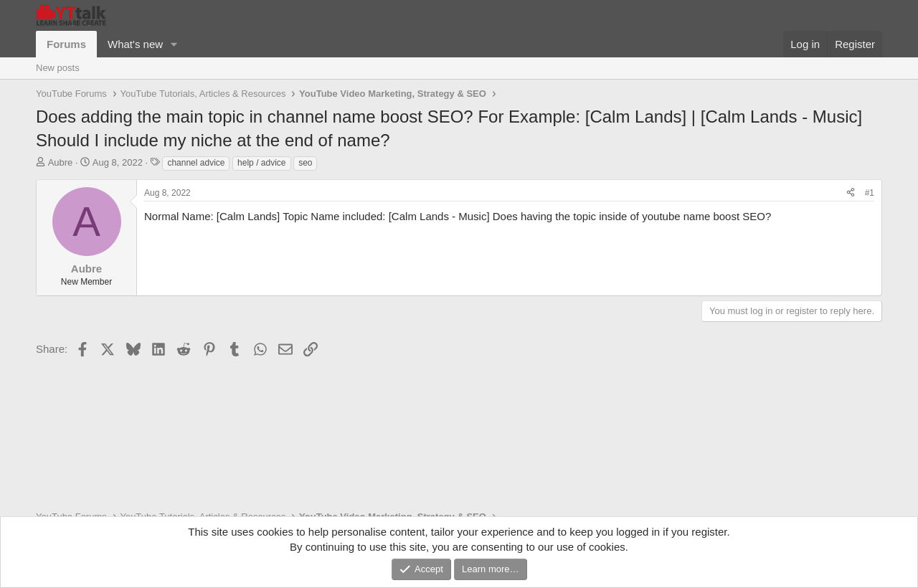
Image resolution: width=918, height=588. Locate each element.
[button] (174, 44)
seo (305, 163)
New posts (58, 68)
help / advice (261, 163)
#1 (870, 193)
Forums (66, 44)
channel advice (196, 163)
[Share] (851, 193)
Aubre (61, 162)
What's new (135, 44)
